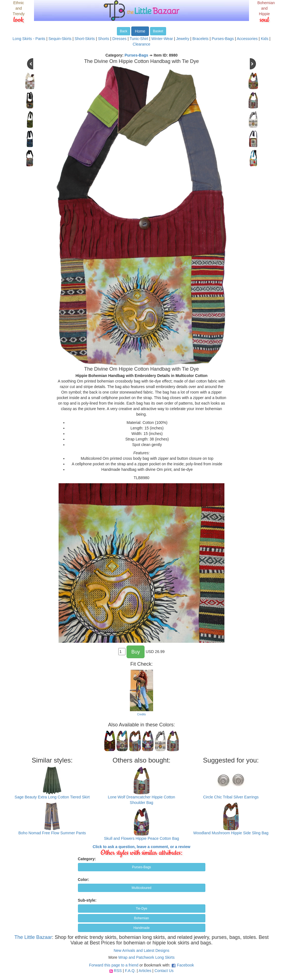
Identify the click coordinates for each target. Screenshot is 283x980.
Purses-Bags (223, 39)
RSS (118, 971)
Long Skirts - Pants (29, 39)
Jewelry (183, 39)
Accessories (247, 39)
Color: (84, 880)
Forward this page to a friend (114, 965)
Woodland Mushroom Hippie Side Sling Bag (231, 833)
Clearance (141, 44)
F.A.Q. (130, 971)
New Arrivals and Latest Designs (141, 950)
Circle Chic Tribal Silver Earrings (231, 797)
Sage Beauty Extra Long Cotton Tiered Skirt (52, 797)
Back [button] (124, 31)
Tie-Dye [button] (141, 909)
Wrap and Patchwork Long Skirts (146, 957)
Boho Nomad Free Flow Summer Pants (52, 833)
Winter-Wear (162, 39)
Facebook (185, 965)
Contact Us (164, 971)
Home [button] (140, 31)
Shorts (104, 39)
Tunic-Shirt (139, 39)
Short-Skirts (85, 39)
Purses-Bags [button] (142, 867)
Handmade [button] (142, 928)
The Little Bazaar (33, 937)
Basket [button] (158, 31)
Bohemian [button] (141, 918)
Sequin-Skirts (60, 39)
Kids (265, 39)
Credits (141, 714)
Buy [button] (136, 652)
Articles (145, 971)
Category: (87, 859)
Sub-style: (87, 900)
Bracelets (200, 39)
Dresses (119, 39)
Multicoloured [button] (141, 888)
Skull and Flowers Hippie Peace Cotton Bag (141, 838)
